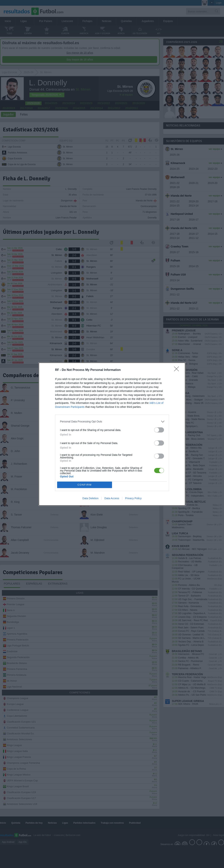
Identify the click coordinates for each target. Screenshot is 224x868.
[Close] (178, 370)
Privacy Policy (133, 498)
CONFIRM (85, 485)
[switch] (159, 430)
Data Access (112, 498)
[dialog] (112, 434)
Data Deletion (90, 498)
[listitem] (112, 422)
